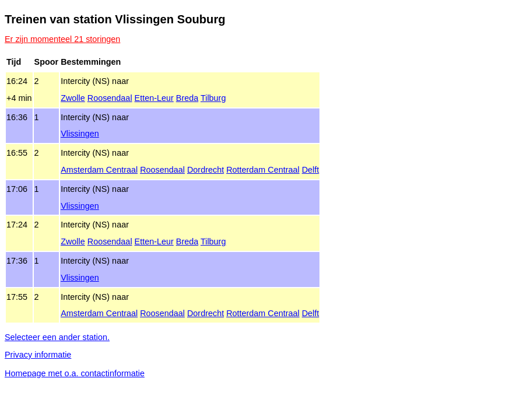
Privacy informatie (38, 355)
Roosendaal (110, 98)
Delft (311, 170)
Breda (187, 98)
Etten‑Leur (154, 98)
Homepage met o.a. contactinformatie (75, 373)
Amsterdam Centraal (99, 170)
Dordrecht (205, 170)
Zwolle (73, 98)
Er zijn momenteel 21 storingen (62, 39)
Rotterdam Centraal (263, 170)
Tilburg (213, 98)
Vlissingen (80, 134)
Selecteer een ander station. (57, 337)
